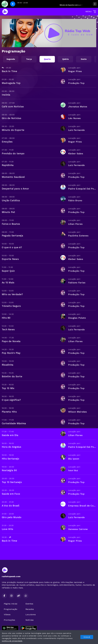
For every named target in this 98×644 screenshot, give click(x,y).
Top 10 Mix (8, 388)
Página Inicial (11, 604)
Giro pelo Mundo (12, 517)
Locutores (31, 614)
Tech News (8, 329)
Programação (11, 609)
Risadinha (8, 365)
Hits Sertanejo (10, 459)
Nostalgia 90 (9, 470)
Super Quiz (8, 271)
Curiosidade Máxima (14, 423)
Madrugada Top (11, 83)
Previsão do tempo (13, 153)
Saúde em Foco (11, 494)
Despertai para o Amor (15, 189)
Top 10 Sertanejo (12, 482)
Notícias (30, 620)
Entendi (87, 637)
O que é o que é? (12, 247)
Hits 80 (6, 318)
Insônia (6, 95)
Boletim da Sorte (12, 376)
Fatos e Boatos (11, 224)
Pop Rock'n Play (11, 353)
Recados (30, 609)
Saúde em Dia (10, 435)
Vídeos (7, 614)
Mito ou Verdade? (12, 294)
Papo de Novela (11, 341)
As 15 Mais (8, 283)
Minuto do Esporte (13, 130)
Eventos (29, 604)
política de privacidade (12, 641)
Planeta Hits (9, 412)
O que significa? (11, 400)
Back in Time (9, 71)
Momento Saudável (13, 177)
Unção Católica (11, 200)
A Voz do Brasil (11, 506)
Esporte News (10, 259)
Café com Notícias (13, 107)
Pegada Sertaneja (12, 236)
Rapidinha (8, 165)
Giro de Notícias (11, 118)
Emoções (7, 142)
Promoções (9, 620)
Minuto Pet (8, 212)
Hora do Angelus (12, 447)
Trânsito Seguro (11, 306)
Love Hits (7, 529)
